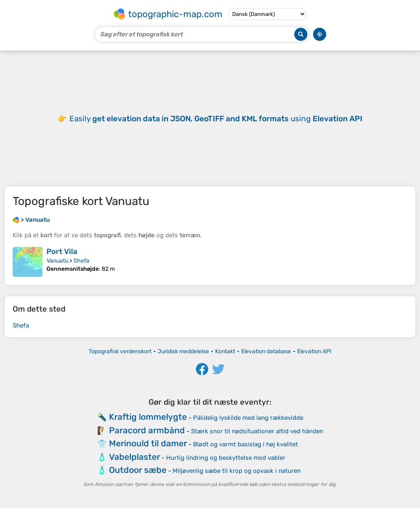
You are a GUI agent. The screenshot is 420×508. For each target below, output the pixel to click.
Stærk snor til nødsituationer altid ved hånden (257, 431)
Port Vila (62, 252)
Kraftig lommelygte (148, 417)
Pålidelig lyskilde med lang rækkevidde (248, 418)
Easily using (216, 119)
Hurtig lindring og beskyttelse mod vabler (226, 458)
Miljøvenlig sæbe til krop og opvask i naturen (237, 471)
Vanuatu (57, 261)
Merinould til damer (148, 443)
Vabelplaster (134, 457)
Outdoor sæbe (138, 470)
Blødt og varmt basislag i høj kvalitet (246, 444)
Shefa (81, 261)
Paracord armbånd (147, 430)
